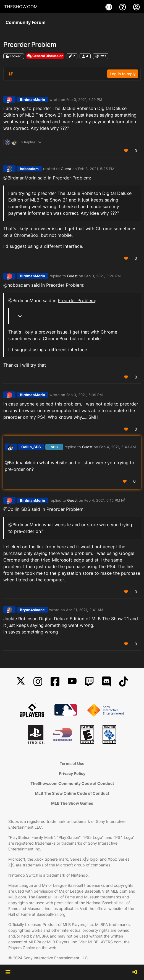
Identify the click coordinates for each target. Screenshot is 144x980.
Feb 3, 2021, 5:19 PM (84, 100)
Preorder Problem (71, 178)
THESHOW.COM (21, 7)
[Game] (109, 7)
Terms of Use (72, 763)
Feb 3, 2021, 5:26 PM (103, 276)
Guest (66, 169)
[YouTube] (72, 682)
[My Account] (136, 7)
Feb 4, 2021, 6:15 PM (102, 500)
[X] (21, 682)
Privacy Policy (72, 773)
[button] (8, 972)
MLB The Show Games (72, 803)
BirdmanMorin (32, 100)
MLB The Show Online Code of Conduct (72, 793)
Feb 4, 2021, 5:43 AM (118, 447)
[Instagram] (38, 682)
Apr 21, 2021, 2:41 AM (85, 610)
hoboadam (29, 169)
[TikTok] (124, 682)
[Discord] (106, 682)
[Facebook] (55, 682)
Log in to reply (123, 74)
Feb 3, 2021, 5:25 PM (96, 169)
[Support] (123, 7)
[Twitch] (89, 682)
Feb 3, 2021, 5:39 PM (85, 395)
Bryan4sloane (32, 610)
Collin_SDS (31, 447)
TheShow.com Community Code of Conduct (72, 783)
